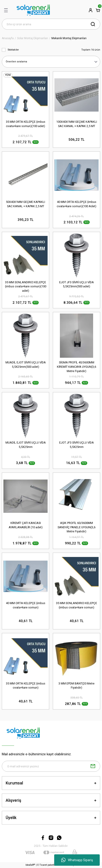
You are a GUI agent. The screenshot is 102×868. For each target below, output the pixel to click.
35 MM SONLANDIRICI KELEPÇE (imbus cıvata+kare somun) (76, 605)
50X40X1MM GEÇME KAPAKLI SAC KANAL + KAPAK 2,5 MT (25, 204)
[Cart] (98, 10)
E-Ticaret (42, 865)
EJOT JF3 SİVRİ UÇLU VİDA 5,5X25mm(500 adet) (76, 284)
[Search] (51, 24)
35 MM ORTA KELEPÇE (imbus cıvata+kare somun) (26, 686)
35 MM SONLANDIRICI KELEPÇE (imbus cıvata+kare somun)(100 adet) (26, 287)
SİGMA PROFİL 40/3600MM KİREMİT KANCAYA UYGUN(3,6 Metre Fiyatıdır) (76, 367)
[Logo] (33, 10)
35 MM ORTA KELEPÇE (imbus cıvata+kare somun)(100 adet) (26, 124)
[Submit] (93, 766)
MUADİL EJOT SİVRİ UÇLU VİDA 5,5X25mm (26, 445)
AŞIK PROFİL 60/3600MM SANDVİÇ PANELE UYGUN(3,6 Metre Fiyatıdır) (76, 527)
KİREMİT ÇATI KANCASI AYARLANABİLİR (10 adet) (26, 525)
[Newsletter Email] (51, 766)
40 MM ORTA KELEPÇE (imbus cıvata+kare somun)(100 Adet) (76, 204)
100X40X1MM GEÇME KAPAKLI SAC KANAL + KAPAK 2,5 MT (77, 124)
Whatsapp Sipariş (77, 860)
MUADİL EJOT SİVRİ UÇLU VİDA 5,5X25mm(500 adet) (26, 365)
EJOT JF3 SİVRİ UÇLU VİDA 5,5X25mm (76, 445)
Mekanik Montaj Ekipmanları (69, 38)
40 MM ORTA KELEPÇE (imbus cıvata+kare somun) (26, 605)
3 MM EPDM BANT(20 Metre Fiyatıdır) (76, 686)
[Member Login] (91, 10)
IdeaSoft (30, 865)
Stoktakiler (13, 50)
